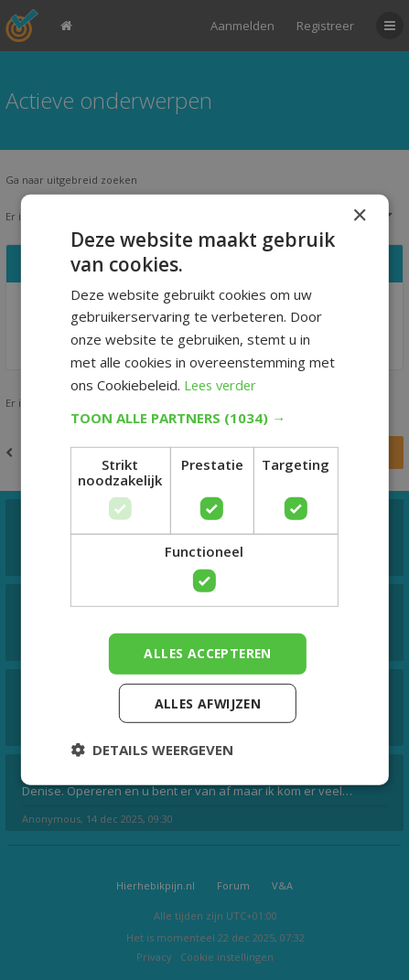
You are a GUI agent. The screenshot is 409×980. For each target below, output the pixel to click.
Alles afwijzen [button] (208, 703)
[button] (204, 418)
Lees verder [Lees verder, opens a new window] (223, 384)
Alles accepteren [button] (207, 653)
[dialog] (204, 490)
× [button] (359, 216)
